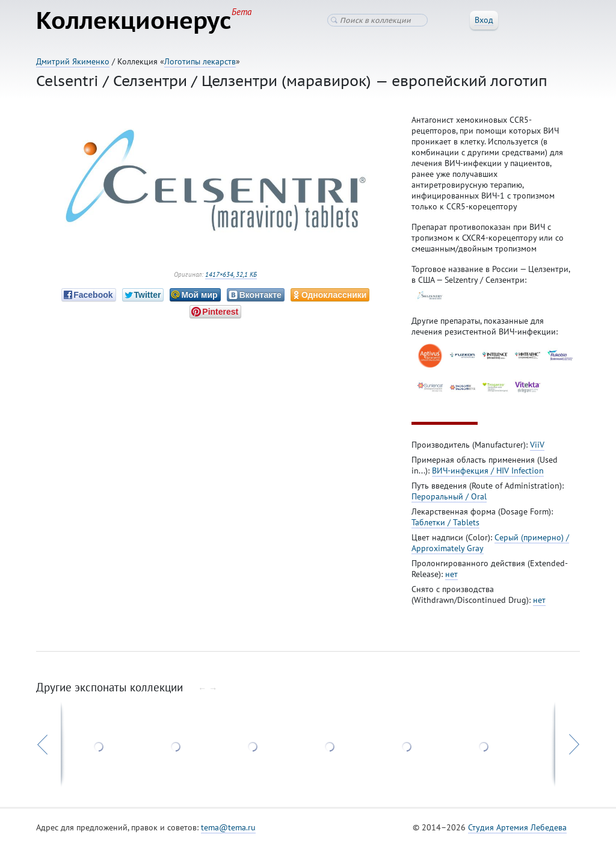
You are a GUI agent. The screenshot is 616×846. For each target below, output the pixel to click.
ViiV (537, 445)
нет (451, 574)
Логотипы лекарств (200, 61)
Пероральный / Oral (449, 496)
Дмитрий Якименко (73, 61)
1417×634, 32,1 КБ (231, 274)
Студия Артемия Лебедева (517, 827)
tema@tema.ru (228, 827)
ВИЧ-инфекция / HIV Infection (488, 471)
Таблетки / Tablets (445, 522)
